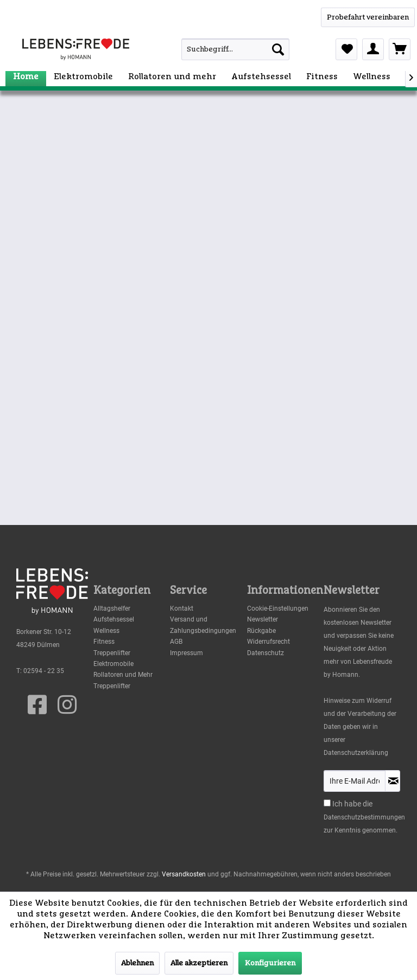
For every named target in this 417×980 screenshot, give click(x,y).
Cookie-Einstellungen (278, 609)
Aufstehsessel (114, 619)
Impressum (187, 653)
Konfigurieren (270, 963)
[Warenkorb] (400, 49)
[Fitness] (322, 76)
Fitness (104, 642)
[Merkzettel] (346, 49)
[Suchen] (278, 49)
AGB (176, 642)
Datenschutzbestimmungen (364, 817)
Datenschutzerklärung (356, 753)
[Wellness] (372, 76)
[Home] (26, 76)
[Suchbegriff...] (236, 49)
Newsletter (263, 619)
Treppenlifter (112, 653)
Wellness (106, 631)
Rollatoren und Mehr (123, 675)
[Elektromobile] (83, 76)
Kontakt (182, 609)
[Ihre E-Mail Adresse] (354, 781)
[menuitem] (222, 49)
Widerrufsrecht (268, 642)
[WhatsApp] (368, 17)
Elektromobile (113, 664)
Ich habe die (352, 804)
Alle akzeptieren (199, 963)
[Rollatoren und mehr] (172, 76)
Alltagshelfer (112, 609)
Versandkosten (184, 874)
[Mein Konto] (373, 49)
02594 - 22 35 (44, 671)
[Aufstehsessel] (261, 76)
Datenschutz (266, 653)
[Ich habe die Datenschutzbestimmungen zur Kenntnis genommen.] (327, 803)
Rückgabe (261, 631)
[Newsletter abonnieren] (393, 781)
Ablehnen (137, 963)
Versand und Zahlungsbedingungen (203, 625)
